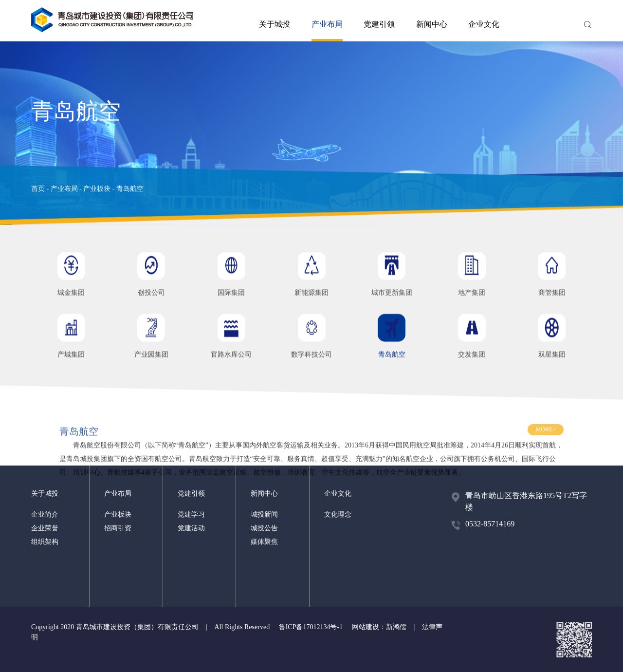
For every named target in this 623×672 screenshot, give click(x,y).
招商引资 (118, 528)
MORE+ (546, 443)
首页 (38, 189)
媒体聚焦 (264, 542)
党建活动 (191, 528)
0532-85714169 (490, 524)
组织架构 (45, 542)
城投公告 (264, 528)
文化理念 (338, 514)
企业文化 (484, 24)
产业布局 (327, 31)
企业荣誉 (45, 528)
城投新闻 (264, 514)
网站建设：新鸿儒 (379, 627)
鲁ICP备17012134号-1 (311, 627)
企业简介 (45, 514)
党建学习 (191, 514)
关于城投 (275, 24)
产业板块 (97, 189)
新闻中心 (432, 24)
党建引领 (379, 24)
